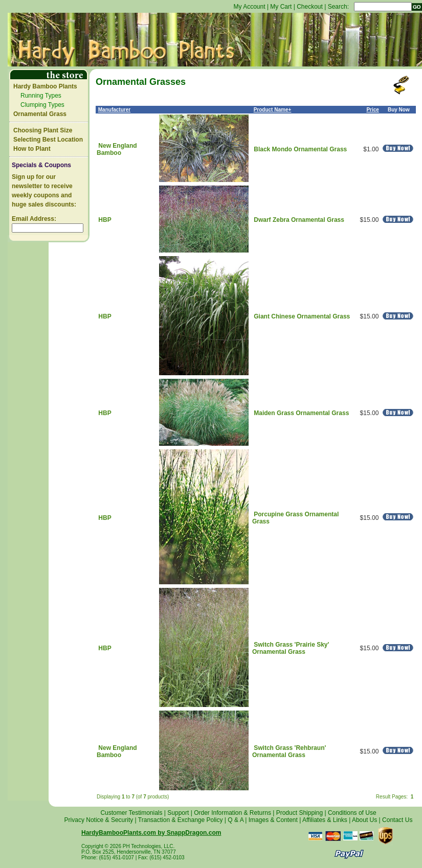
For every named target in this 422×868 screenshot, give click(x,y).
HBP (105, 220)
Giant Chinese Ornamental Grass (302, 316)
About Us (364, 820)
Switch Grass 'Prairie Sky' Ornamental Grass (291, 648)
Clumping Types (42, 105)
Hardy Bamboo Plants (45, 86)
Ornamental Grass (40, 114)
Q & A (236, 820)
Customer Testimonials (131, 813)
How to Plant (32, 149)
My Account (250, 7)
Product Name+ (273, 110)
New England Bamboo (117, 149)
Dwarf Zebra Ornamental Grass (299, 220)
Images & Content (273, 820)
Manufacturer (114, 110)
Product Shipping (299, 813)
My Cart (281, 7)
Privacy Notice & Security (99, 820)
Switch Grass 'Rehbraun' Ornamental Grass (289, 751)
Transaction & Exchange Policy (181, 820)
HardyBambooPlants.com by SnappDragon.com (151, 833)
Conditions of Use (352, 813)
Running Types (41, 96)
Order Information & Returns (232, 813)
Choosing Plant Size (43, 130)
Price (372, 110)
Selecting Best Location (48, 140)
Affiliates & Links (325, 820)
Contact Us (397, 820)
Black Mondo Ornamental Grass (300, 149)
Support (178, 813)
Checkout (310, 7)
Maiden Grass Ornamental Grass (301, 413)
